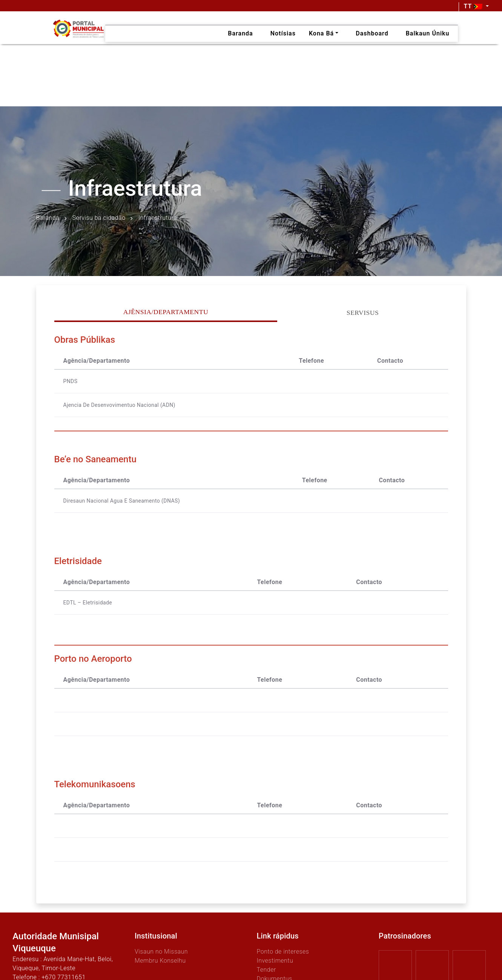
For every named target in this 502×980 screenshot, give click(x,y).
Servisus (363, 313)
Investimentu (275, 961)
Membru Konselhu (160, 961)
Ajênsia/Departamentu (166, 312)
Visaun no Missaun (161, 952)
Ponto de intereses (283, 952)
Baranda (48, 218)
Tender (266, 970)
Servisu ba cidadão (99, 218)
